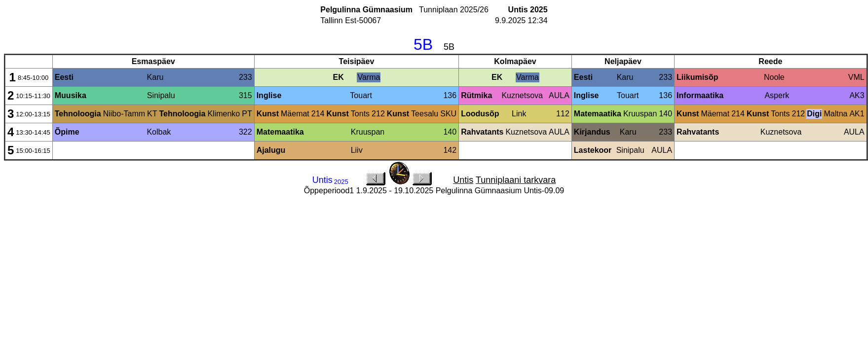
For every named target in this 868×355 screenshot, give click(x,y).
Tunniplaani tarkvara (516, 180)
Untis (463, 180)
